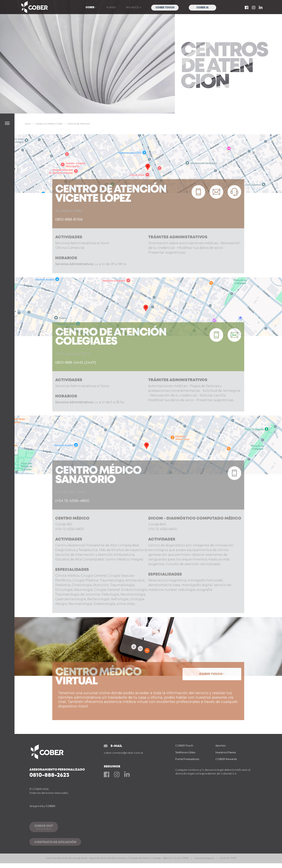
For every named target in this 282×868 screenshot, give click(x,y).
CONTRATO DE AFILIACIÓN (55, 842)
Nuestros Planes (226, 752)
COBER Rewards (226, 759)
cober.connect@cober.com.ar (123, 753)
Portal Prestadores (187, 759)
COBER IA (202, 8)
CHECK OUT (44, 828)
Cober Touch (211, 688)
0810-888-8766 (69, 233)
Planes (111, 8)
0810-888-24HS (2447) (76, 376)
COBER (90, 8)
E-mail (116, 746)
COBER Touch (165, 8)
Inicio (28, 124)
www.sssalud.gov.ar (205, 858)
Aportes (221, 745)
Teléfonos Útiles (185, 752)
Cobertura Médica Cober (49, 124)
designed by (43, 806)
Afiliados (133, 8)
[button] (7, 123)
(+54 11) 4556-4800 (72, 514)
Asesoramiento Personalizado (67, 773)
